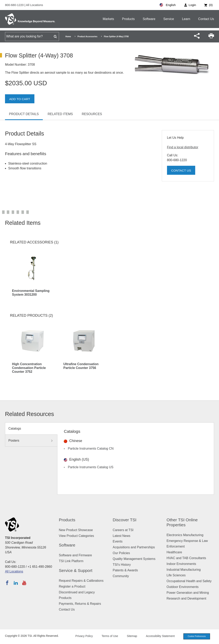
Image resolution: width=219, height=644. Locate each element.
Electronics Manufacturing (185, 535)
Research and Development (186, 598)
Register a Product (72, 586)
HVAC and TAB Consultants (186, 558)
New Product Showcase (76, 530)
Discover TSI (125, 520)
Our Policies (121, 553)
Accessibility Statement (158, 636)
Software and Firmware (75, 555)
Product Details (24, 114)
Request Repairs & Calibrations (81, 581)
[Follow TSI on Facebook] (7, 583)
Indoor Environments (181, 564)
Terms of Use (107, 636)
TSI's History (122, 565)
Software (149, 19)
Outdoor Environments (183, 587)
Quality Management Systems (134, 559)
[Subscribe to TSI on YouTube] (24, 583)
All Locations (34, 5)
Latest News (122, 536)
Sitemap (129, 636)
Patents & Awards (125, 570)
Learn (186, 19)
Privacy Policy (81, 636)
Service (169, 19)
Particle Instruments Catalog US (91, 467)
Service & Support (76, 570)
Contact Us (206, 19)
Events (118, 541)
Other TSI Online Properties (182, 522)
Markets (108, 19)
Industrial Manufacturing (184, 570)
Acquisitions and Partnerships (134, 547)
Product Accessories (87, 37)
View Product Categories (76, 536)
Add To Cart (20, 99)
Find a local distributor (183, 147)
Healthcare (174, 552)
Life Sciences (176, 575)
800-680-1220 (15, 5)
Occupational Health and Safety (189, 581)
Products (128, 19)
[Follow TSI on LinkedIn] (16, 583)
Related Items (60, 114)
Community (121, 576)
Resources (92, 114)
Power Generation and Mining (188, 593)
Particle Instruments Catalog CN (91, 449)
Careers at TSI (123, 530)
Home (68, 37)
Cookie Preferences (195, 637)
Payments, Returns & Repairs (80, 604)
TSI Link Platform (71, 561)
